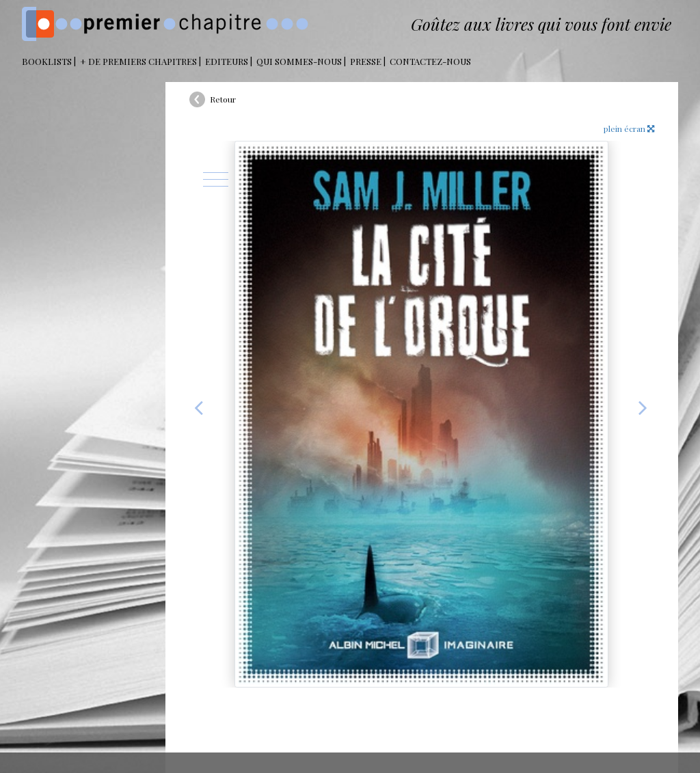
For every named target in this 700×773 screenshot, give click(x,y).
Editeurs (227, 61)
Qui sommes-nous (299, 61)
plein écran (629, 128)
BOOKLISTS (47, 61)
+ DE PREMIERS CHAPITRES (138, 61)
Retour (223, 99)
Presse (366, 61)
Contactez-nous (430, 61)
